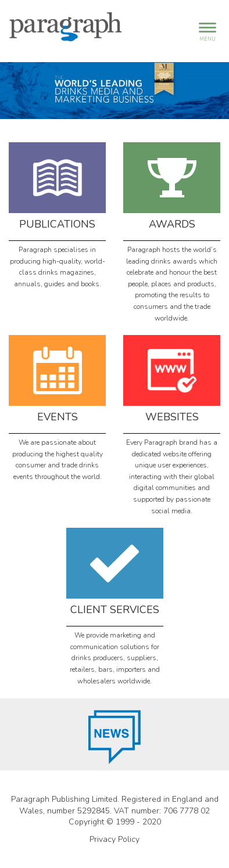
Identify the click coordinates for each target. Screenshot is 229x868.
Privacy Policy (114, 839)
